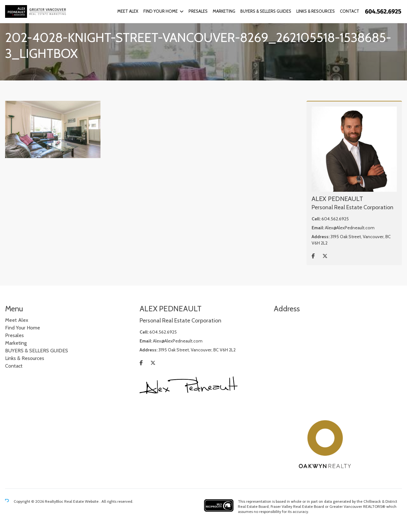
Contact (350, 11)
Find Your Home (161, 11)
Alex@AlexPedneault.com (350, 228)
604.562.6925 (335, 219)
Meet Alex (128, 11)
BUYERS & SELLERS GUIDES (266, 11)
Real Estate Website (82, 501)
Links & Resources (316, 11)
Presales (198, 11)
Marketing (224, 11)
